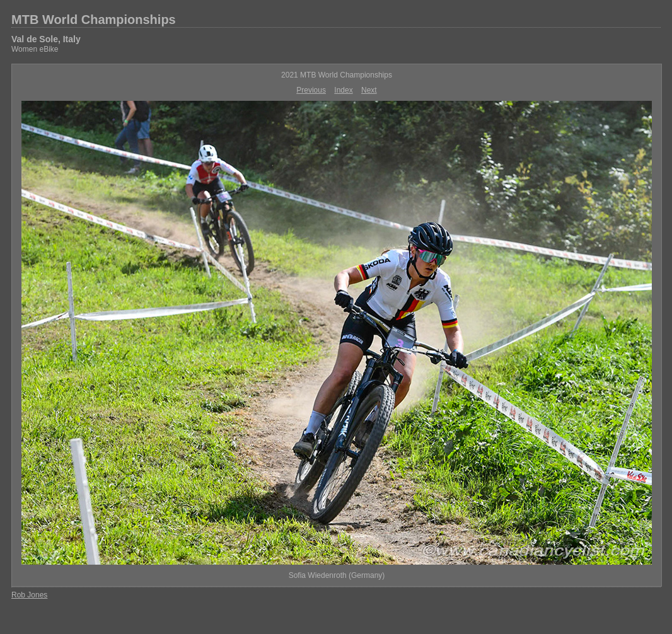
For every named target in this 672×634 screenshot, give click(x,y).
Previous (311, 90)
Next (369, 90)
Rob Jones (29, 595)
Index (343, 90)
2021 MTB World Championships (337, 75)
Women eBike (35, 49)
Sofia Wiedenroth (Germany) (337, 575)
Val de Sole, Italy (46, 39)
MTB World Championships (94, 20)
